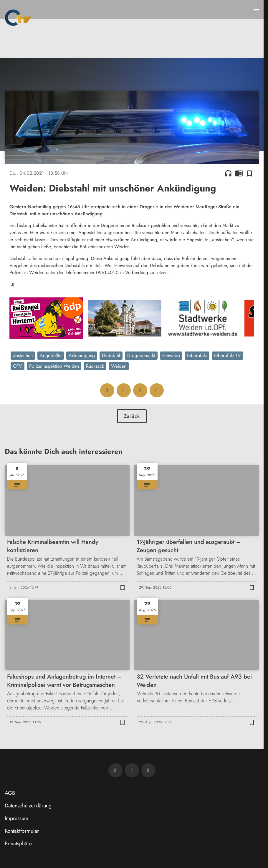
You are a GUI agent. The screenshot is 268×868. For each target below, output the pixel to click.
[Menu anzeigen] (256, 9)
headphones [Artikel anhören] (228, 173)
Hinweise (171, 355)
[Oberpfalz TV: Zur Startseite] (18, 18)
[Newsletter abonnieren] (115, 770)
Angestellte (51, 355)
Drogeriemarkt (141, 355)
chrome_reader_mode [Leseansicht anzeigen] (239, 173)
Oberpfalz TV (228, 355)
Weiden (119, 366)
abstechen (23, 355)
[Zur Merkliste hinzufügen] (249, 173)
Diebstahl (111, 355)
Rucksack (95, 366)
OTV (18, 366)
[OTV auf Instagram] (148, 770)
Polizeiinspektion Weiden (54, 366)
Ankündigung (82, 355)
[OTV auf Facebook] (132, 770)
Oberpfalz (197, 355)
